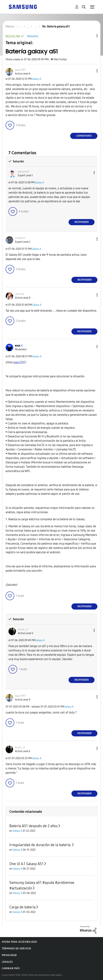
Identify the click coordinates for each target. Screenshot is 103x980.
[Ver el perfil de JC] (22, 346)
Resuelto (33, 36)
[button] (91, 71)
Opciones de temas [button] (91, 36)
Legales (7, 962)
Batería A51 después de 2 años (34, 826)
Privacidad (9, 955)
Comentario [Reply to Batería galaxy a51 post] (84, 136)
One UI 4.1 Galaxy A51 (26, 864)
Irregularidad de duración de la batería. (40, 845)
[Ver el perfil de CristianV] (20, 238)
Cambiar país (11, 968)
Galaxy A (36, 79)
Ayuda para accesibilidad (19, 942)
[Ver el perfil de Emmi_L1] (23, 629)
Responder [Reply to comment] (82, 222)
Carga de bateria (22, 907)
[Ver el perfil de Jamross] (19, 294)
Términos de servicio (17, 949)
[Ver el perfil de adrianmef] (24, 172)
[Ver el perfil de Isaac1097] (20, 70)
